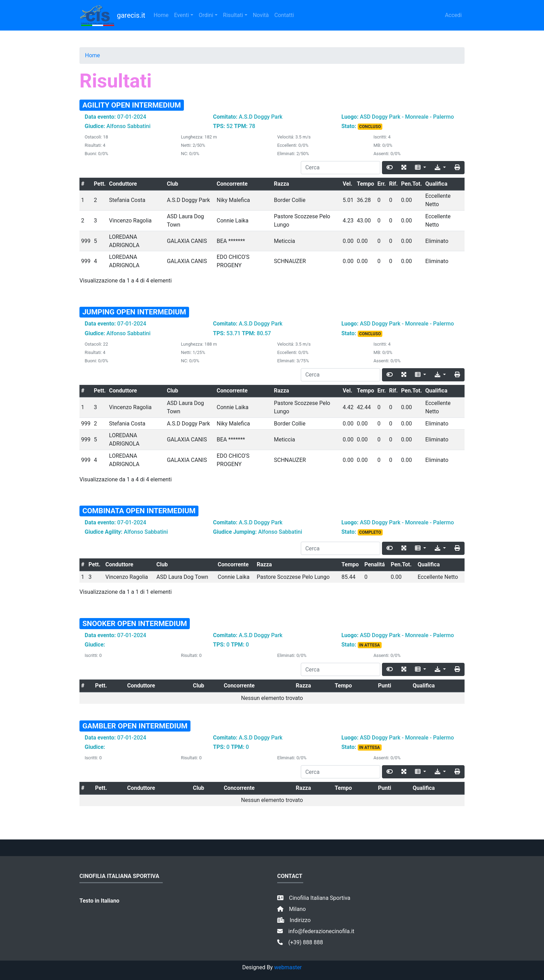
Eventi (182, 15)
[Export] (440, 168)
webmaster (288, 967)
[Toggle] (390, 168)
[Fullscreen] (404, 168)
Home (161, 15)
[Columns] (420, 168)
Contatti (284, 15)
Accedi (453, 15)
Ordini (206, 15)
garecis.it (112, 15)
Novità (261, 15)
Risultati (233, 15)
